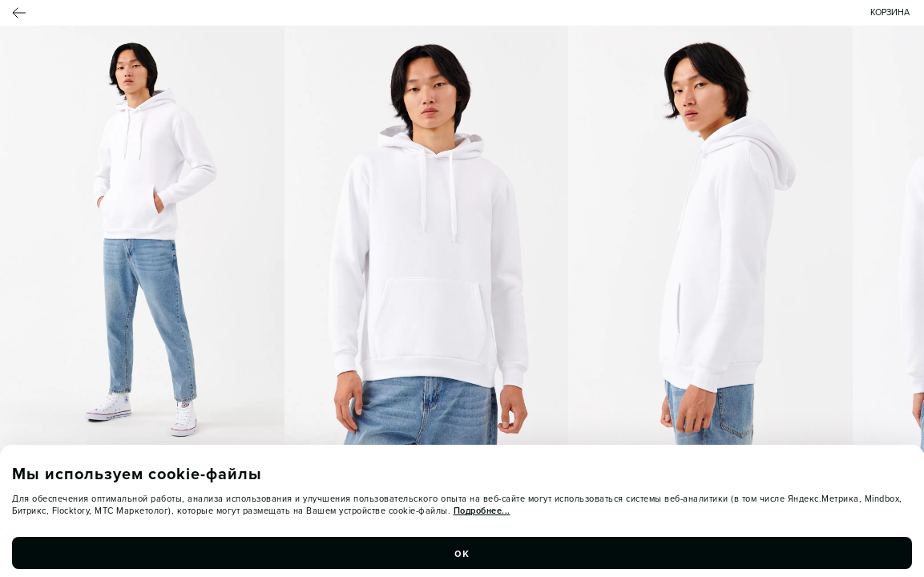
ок (462, 553)
